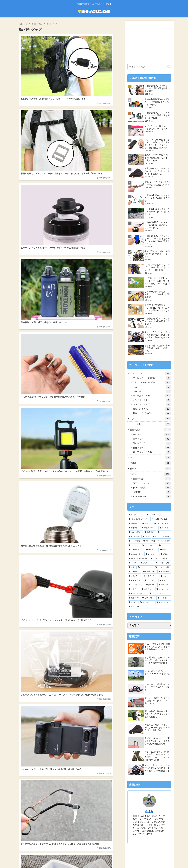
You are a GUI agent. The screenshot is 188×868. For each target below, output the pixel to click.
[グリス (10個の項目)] (165, 554)
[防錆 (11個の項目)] (165, 550)
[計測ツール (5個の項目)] (164, 585)
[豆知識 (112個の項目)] (136, 515)
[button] (169, 67)
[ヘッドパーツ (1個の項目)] (149, 607)
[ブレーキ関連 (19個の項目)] (149, 541)
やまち (149, 811)
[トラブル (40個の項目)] (147, 524)
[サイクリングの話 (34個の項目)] (162, 524)
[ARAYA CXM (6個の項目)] (135, 581)
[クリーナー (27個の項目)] (164, 532)
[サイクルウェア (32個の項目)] (149, 528)
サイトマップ (102, 860)
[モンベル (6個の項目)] (165, 581)
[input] (149, 67)
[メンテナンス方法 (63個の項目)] (158, 515)
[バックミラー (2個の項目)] (164, 598)
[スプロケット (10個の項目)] (136, 554)
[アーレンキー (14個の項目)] (149, 545)
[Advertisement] (149, 41)
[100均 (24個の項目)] (146, 537)
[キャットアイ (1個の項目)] (163, 602)
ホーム (70, 860)
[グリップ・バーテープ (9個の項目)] (160, 559)
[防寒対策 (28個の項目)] (150, 532)
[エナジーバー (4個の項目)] (148, 589)
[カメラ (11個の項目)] (152, 550)
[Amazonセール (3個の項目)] (138, 594)
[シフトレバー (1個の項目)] (147, 602)
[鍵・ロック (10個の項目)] (152, 554)
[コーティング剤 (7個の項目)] (163, 567)
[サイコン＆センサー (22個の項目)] (161, 537)
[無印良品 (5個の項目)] (151, 585)
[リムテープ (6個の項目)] (151, 576)
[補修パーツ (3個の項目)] (134, 598)
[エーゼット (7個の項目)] (134, 572)
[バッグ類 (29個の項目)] (165, 528)
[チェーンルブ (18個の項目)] (164, 541)
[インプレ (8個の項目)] (133, 563)
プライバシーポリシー (84, 860)
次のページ (67, 340)
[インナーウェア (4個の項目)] (163, 589)
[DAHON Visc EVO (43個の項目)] (161, 519)
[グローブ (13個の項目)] (164, 545)
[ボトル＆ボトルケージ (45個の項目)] (139, 519)
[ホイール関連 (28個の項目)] (136, 532)
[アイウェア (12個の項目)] (136, 550)
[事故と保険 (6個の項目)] (164, 572)
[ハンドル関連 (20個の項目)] (135, 541)
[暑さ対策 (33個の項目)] (134, 528)
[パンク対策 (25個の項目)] (134, 537)
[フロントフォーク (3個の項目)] (160, 594)
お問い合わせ (116, 860)
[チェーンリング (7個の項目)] (145, 567)
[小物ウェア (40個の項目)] (134, 524)
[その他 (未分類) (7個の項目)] (163, 563)
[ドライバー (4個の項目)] (134, 589)
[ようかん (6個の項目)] (135, 576)
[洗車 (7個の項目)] (132, 567)
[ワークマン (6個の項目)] (151, 581)
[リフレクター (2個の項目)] (149, 598)
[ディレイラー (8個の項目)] (147, 563)
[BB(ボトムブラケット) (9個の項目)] (138, 559)
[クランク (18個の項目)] (134, 545)
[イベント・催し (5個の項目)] (136, 585)
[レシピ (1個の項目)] (133, 602)
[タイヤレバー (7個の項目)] (149, 572)
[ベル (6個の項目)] (165, 576)
